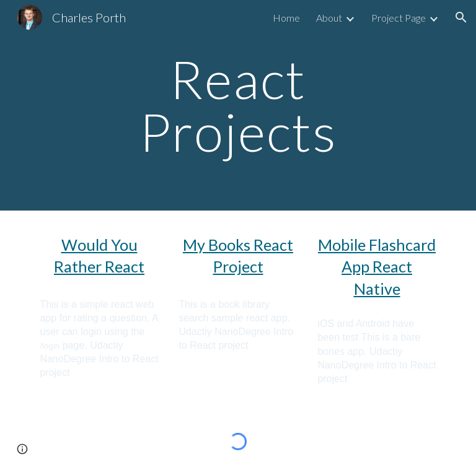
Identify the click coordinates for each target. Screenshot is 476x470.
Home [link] (286, 18)
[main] (238, 106)
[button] (461, 17)
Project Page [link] (399, 18)
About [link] (329, 18)
